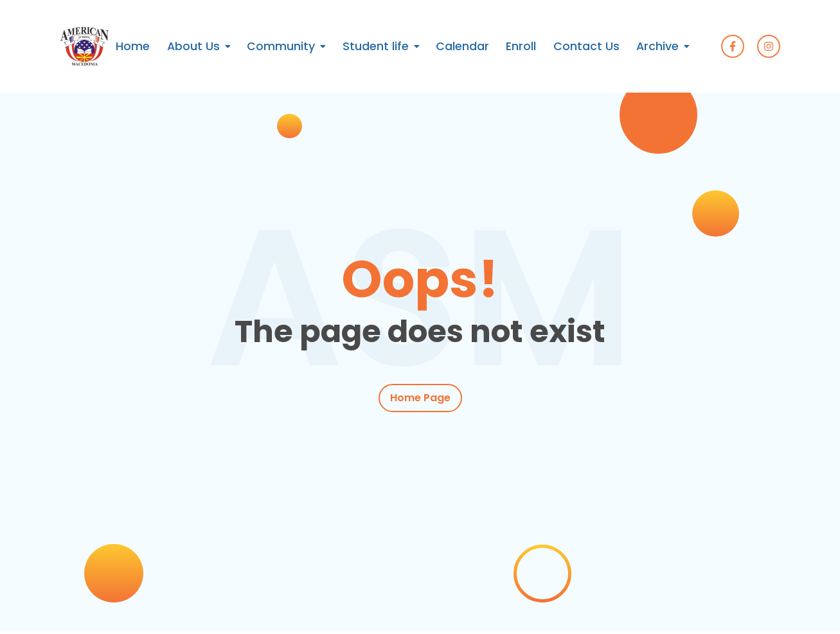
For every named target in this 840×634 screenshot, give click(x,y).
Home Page (420, 398)
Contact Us (586, 46)
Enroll (521, 46)
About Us (193, 46)
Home (133, 46)
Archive (657, 46)
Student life (376, 46)
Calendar (462, 46)
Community (281, 46)
